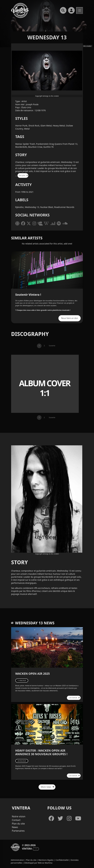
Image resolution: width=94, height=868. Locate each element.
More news (48, 787)
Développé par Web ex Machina (38, 863)
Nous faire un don (70, 318)
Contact (16, 820)
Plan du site (18, 824)
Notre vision (19, 816)
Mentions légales (46, 860)
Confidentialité (62, 860)
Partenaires (18, 831)
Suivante (52, 346)
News (15, 827)
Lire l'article (74, 698)
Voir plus (23, 175)
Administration (17, 860)
